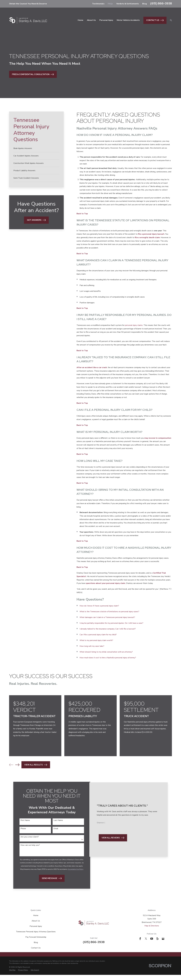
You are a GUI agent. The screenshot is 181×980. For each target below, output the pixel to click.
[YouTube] (152, 944)
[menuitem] (36, 148)
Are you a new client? (29, 837)
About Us (36, 926)
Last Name (55, 820)
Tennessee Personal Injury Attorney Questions (36, 937)
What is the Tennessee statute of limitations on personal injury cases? (109, 612)
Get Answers (36, 220)
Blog (145, 4)
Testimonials (98, 4)
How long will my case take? (92, 646)
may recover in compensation (158, 438)
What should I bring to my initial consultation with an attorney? (106, 652)
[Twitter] (146, 944)
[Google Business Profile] (163, 944)
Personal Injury (36, 931)
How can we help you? (30, 846)
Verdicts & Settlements (128, 4)
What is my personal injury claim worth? (96, 640)
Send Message (49, 883)
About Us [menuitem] (91, 20)
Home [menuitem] (80, 20)
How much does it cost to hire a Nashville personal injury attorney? (108, 658)
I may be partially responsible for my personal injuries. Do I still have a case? (111, 623)
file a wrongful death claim (147, 237)
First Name (25, 820)
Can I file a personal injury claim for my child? (98, 635)
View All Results (36, 765)
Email (53, 829)
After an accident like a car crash (92, 367)
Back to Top (82, 214)
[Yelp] (157, 944)
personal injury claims (134, 325)
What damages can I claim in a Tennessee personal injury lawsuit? (107, 617)
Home (36, 920)
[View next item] (17, 765)
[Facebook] (140, 944)
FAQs (110, 4)
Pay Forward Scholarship (36, 942)
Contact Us (155, 20)
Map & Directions (152, 931)
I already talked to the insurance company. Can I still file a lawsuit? (108, 629)
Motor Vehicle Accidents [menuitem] (128, 20)
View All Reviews (113, 846)
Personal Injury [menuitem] (106, 20)
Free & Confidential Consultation (33, 74)
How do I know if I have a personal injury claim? (99, 606)
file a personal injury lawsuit (151, 234)
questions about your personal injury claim (106, 583)
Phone (23, 829)
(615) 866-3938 (161, 3)
